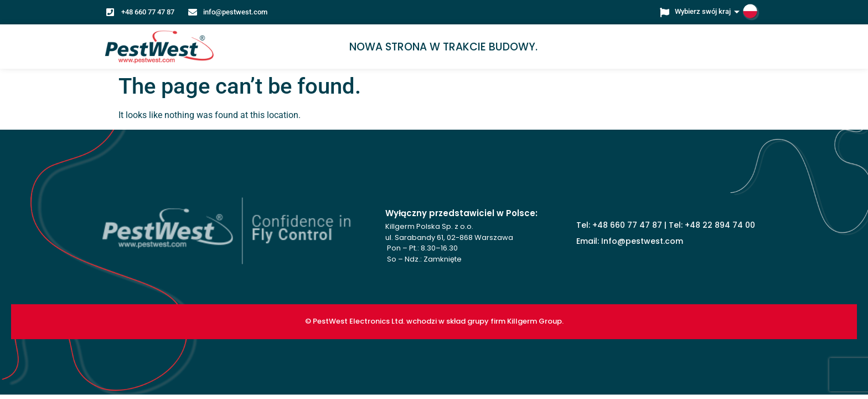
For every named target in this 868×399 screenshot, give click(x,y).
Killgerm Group (534, 321)
